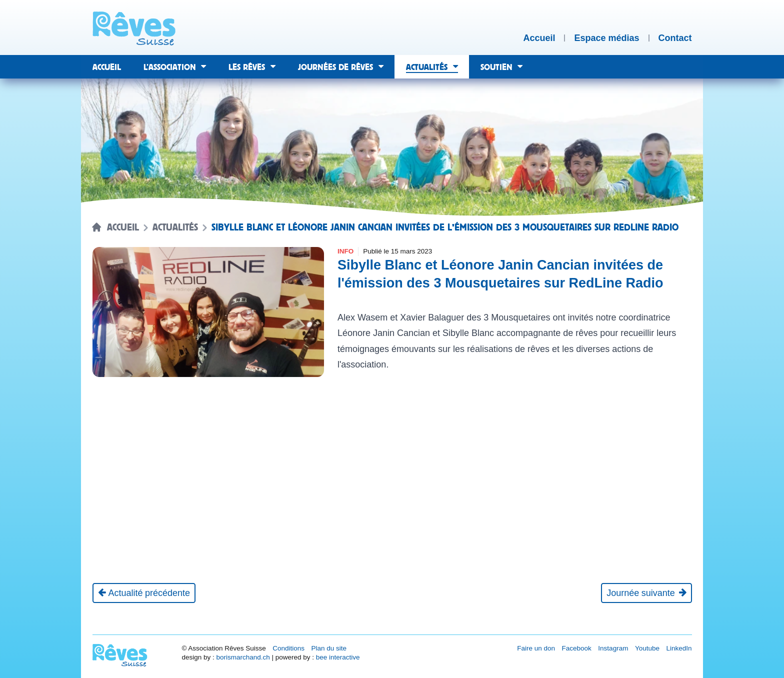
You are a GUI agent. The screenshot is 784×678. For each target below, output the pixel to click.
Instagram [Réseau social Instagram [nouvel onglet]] (613, 648)
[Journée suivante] (646, 593)
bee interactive (338, 657)
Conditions (288, 648)
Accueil (123, 227)
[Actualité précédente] (144, 593)
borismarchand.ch (243, 657)
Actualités (175, 227)
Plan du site (329, 648)
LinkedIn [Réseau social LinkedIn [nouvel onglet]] (679, 648)
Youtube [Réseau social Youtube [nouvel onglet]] (647, 648)
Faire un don (536, 648)
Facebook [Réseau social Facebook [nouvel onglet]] (577, 648)
